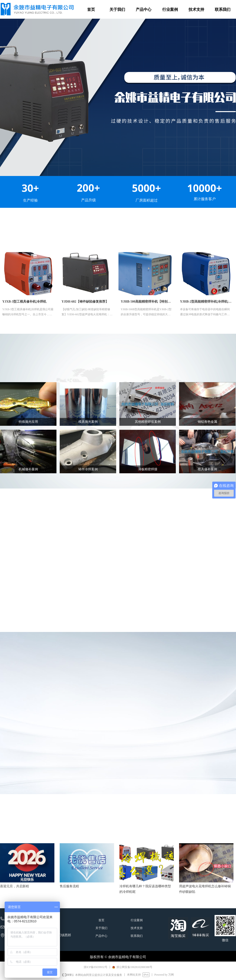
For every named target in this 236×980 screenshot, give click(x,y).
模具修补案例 (207, 469)
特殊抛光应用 (28, 422)
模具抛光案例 (88, 422)
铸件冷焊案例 (88, 469)
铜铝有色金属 (207, 422)
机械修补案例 (28, 469)
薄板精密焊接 (148, 469)
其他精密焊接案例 (148, 422)
